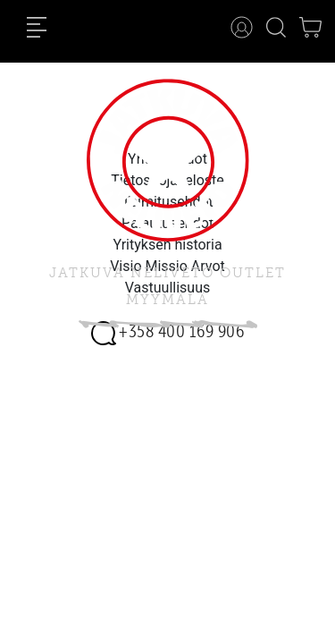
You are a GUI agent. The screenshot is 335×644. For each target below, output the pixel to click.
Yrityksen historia (167, 245)
